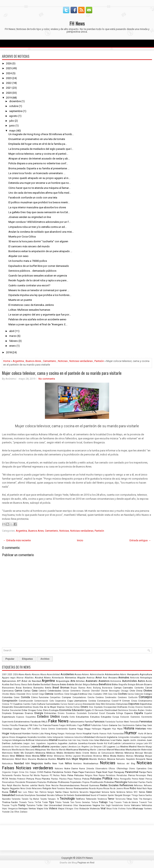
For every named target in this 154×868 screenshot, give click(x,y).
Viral (103, 808)
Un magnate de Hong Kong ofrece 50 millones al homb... (41, 134)
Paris (149, 772)
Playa (70, 779)
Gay (144, 725)
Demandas (111, 704)
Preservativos (8, 782)
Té (58, 799)
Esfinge (120, 713)
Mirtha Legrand (73, 756)
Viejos (61, 808)
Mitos (106, 756)
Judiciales (17, 743)
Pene (95, 775)
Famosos (99, 722)
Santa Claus (62, 792)
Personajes (141, 775)
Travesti (143, 802)
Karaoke (92, 743)
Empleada (7, 713)
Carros (18, 691)
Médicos (51, 753)
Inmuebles (135, 737)
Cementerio (50, 361)
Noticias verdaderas (81, 361)
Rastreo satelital (30, 785)
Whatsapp (138, 808)
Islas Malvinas (102, 740)
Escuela (111, 713)
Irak (70, 740)
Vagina (96, 805)
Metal (12, 756)
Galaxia (113, 725)
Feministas (146, 722)
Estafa (65, 717)
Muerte (61, 759)
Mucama (32, 759)
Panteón (99, 361)
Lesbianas (25, 747)
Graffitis (36, 729)
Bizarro (148, 684)
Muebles (52, 759)
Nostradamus (91, 763)
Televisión (91, 799)
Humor (131, 733)
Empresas (18, 713)
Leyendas (55, 747)
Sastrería (74, 792)
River (126, 788)
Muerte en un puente (20, 300)
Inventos (63, 740)
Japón (126, 740)
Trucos (6, 805)
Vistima (122, 809)
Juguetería (52, 743)
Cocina (131, 694)
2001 (4, 674)
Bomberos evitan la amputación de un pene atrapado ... (40, 251)
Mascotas (120, 750)
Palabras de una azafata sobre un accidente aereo (37, 319)
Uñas (76, 805)
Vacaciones (85, 805)
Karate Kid (102, 743)
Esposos (20, 717)
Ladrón (117, 743)
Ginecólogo (7, 729)
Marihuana (72, 750)
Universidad (55, 805)
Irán (74, 740)
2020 (9, 93)
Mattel (17, 753)
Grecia (44, 729)
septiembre (16, 111)
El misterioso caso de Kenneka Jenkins (31, 305)
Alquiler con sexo (18, 256)
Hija (114, 729)
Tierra (31, 802)
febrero (14, 341)
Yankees (148, 809)
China (139, 691)
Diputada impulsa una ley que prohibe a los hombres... (40, 295)
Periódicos (111, 775)
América (91, 678)
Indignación (58, 737)
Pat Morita (35, 775)
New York (58, 763)
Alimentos (71, 678)
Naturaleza (7, 764)
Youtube (6, 812)
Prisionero (31, 782)
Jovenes (141, 740)
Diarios (61, 707)
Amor (99, 677)
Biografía (123, 685)
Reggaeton (15, 788)
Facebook (36, 722)
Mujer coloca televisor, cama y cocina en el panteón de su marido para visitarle (62, 373)
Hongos (61, 734)
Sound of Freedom (99, 795)
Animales (124, 677)
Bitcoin (140, 684)
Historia (129, 728)
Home (7, 361)
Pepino (102, 775)
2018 (9, 352)
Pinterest (21, 779)
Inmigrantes (124, 737)
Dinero (84, 707)
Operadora (141, 769)
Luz (118, 747)
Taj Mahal (34, 799)
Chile (132, 691)
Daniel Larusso (75, 704)
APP (19, 681)
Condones (122, 697)
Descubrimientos (23, 707)
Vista (115, 809)
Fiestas (6, 725)
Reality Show (44, 785)
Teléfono (80, 799)
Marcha (55, 750)
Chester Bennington (110, 691)
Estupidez (106, 717)
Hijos (120, 729)
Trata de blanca (130, 802)
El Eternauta (98, 710)
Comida (25, 697)
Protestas (109, 782)
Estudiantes (82, 717)
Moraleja (139, 756)
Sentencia (121, 792)
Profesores (64, 782)
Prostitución (97, 782)
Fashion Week (122, 722)
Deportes (134, 704)
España (139, 713)
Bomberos (28, 688)
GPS (29, 729)
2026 (9, 63)
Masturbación (133, 750)
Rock (145, 788)
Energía (39, 713)
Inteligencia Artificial (23, 740)
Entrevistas (50, 713)
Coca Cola (113, 694)
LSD (104, 747)
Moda (113, 756)
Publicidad (133, 782)
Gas (120, 725)
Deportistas (146, 704)
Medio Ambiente (66, 753)
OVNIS (40, 772)
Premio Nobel (138, 779)
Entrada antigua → (140, 540)
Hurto (141, 734)
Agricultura (146, 674)
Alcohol (39, 678)
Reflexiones (126, 785)
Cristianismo (145, 701)
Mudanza (42, 759)
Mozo (24, 759)
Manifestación (18, 750)
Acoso (78, 674)
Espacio (129, 713)
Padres (48, 772)
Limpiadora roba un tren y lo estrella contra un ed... (37, 227)
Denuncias (122, 704)
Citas (90, 694)
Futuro (105, 725)
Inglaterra (112, 737)
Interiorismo (42, 740)
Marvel (110, 750)
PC (51, 775)
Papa (75, 772)
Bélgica (86, 685)
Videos (53, 808)
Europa (116, 717)
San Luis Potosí (26, 792)
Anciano (113, 678)
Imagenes (21, 737)
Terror (111, 799)
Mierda (36, 756)
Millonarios (59, 756)
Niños (68, 763)
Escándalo (82, 713)
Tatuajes (52, 799)
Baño (30, 685)
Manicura (7, 750)
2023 (9, 78)
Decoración (89, 704)
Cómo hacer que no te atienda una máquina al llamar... (39, 188)
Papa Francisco (87, 772)
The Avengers (145, 799)
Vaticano (136, 805)
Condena (100, 697)
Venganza (13, 809)
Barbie (36, 684)
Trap (111, 802)
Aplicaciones (9, 681)
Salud (13, 792)
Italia (119, 740)
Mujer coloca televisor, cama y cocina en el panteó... (38, 154)
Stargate (119, 795)
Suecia (142, 795)
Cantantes (139, 688)
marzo (13, 336)
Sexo (149, 792)
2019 (9, 98)
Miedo (28, 756)
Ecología (54, 710)
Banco (24, 685)
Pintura (30, 779)
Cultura (41, 704)
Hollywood (16, 733)
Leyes (64, 747)
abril (12, 331)
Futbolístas (96, 725)
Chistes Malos (9, 694)
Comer (17, 697)
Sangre (51, 792)
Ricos (106, 788)
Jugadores (41, 743)
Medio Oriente (82, 753)
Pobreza (77, 779)
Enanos (29, 713)
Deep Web (100, 704)
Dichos (77, 707)
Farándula (110, 722)
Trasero (118, 802)
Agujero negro (9, 678)
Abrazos (36, 674)
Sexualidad (8, 795)
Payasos (45, 775)
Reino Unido (26, 788)
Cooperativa (60, 701)
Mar (49, 750)
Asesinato (92, 681)
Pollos (116, 779)
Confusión (133, 697)
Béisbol (79, 685)
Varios (127, 805)
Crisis (134, 701)
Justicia (72, 743)
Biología (132, 685)
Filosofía (14, 725)
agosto (13, 116)
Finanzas (23, 725)
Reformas (138, 785)
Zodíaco (24, 812)
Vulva (129, 809)
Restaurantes (81, 788)
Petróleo (13, 779)
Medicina (40, 753)
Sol (65, 795)
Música (111, 759)
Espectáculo (9, 717)
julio (12, 121)
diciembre (15, 101)
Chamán (86, 691)
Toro (72, 802)
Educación (78, 710)
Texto (135, 799)
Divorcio (139, 707)
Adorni (123, 674)
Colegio (148, 694)
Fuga (80, 725)
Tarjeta (43, 799)
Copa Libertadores (77, 701)
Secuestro (84, 792)
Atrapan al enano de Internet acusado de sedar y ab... (39, 159)
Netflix (48, 763)
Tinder (45, 802)
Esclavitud (93, 713)
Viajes (40, 808)
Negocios (37, 763)
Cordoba (92, 701)
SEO (136, 792)
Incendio (32, 737)
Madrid (133, 747)
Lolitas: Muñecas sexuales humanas (29, 310)
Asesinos (104, 681)
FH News (77, 23)
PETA (5, 779)
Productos (42, 782)
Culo (34, 704)
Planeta (46, 779)
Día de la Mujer (48, 707)
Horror (79, 734)
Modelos (121, 756)
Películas (79, 775)
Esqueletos (31, 717)
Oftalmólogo (122, 769)
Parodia (17, 775)
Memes (119, 753)
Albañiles (29, 678)
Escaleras (71, 713)
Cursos (64, 704)
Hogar (6, 733)
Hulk (109, 734)
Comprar (66, 697)
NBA (27, 764)
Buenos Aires (33, 361)
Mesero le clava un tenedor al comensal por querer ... (39, 290)
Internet (53, 740)
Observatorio (101, 769)
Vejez (5, 809)
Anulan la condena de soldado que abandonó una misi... (41, 232)
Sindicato (20, 795)
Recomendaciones (70, 785)
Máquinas (41, 750)
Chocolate (21, 694)
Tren (150, 802)
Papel (110, 772)
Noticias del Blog (126, 764)
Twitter (39, 805)
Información (101, 737)
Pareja (142, 772)
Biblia (115, 684)
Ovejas (33, 772)
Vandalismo (117, 805)
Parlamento (7, 775)
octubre (14, 106)
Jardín (133, 740)
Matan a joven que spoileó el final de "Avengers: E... (38, 324)
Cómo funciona (40, 697)
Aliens (47, 678)
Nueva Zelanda (87, 769)
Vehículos (147, 805)
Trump (22, 805)
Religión (47, 788)
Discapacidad (110, 707)
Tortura (95, 802)
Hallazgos (97, 729)
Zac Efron (15, 812)
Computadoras (79, 697)
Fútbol (87, 725)
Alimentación (58, 678)
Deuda (36, 707)
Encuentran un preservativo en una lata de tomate (37, 139)
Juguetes (62, 743)
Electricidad (111, 710)
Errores (61, 713)
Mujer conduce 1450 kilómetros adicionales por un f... (39, 222)
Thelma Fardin (10, 802)
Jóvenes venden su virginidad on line (30, 217)
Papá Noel (102, 772)
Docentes (148, 707)
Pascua (25, 775)
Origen (15, 772)
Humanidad (118, 734)
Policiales (96, 779)
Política (107, 779)
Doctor (6, 710)
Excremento (147, 717)
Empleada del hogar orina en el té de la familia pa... (38, 144)
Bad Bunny (15, 685)
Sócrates (51, 795)
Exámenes (135, 717)
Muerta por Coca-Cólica (22, 237)
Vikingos (69, 809)
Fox (40, 725)
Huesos (103, 734)
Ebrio (46, 710)
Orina (22, 772)
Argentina (18, 361)
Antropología (146, 678)
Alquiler (81, 678)
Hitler (149, 729)
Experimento (8, 722)
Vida (46, 809)
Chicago (125, 691)
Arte (73, 681)
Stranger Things (131, 795)
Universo (67, 805)
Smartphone (30, 795)
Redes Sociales (109, 785)
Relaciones (37, 788)
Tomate (66, 802)
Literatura (72, 747)
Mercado (148, 753)
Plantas (55, 779)
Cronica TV (7, 704)
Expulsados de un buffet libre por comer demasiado (39, 266)
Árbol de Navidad (31, 681)
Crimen (126, 701)
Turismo (31, 805)
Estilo (72, 717)
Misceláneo (87, 756)
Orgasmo (6, 772)
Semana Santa (109, 792)
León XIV (148, 743)
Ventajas (23, 808)
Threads (23, 802)
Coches (122, 694)
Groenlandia (62, 729)
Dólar (25, 710)
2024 (9, 73)
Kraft (110, 743)
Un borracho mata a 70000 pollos (28, 261)
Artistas (80, 681)
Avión (149, 681)
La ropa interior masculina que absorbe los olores (37, 207)
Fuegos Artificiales (68, 725)
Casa (35, 691)
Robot (139, 788)
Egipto (88, 710)
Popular (10, 659)
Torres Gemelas (83, 802)
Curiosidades (53, 704)
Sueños (149, 795)
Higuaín (107, 729)
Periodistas (122, 775)
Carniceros (8, 691)
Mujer (75, 759)
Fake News (58, 721)
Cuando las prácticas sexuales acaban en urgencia (38, 276)
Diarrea (69, 707)
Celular (66, 691)
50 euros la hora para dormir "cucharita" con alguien (38, 241)
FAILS (44, 722)
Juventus (83, 743)
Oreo (150, 769)
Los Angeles (83, 747)
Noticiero (59, 769)
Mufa (68, 759)
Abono (21, 674)
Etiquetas (27, 659)
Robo (133, 788)
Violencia (95, 808)
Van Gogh (106, 805)
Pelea (70, 775)
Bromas (65, 688)
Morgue (148, 756)
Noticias (63, 361)
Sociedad (41, 795)
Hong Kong (51, 733)
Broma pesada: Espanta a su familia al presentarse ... (39, 168)
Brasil (56, 688)
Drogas (32, 710)
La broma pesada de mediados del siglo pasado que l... (41, 149)
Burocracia (107, 688)
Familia (89, 722)
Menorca (129, 753)
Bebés (63, 684)
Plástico (63, 779)
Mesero (5, 756)
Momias (130, 756)
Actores (86, 674)
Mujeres (84, 759)
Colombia (7, 697)
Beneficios (105, 684)
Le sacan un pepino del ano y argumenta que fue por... (40, 315)
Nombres (78, 764)
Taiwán (25, 799)
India (50, 737)
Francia (47, 725)
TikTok (38, 802)
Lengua (139, 743)
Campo (118, 688)
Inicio (80, 540)
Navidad (19, 763)
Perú (150, 775)
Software (59, 795)
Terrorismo (120, 799)
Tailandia (16, 799)
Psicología (121, 782)
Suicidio (6, 799)
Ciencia (49, 694)
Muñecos (102, 759)
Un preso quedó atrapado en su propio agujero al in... (39, 178)
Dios (91, 707)
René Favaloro (58, 788)
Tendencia (102, 799)
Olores (132, 769)
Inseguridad (146, 737)
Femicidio (134, 722)
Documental (16, 710)
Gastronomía (128, 725)
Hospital (87, 733)
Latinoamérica (128, 743)
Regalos (6, 788)
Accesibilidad (53, 674)
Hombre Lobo (38, 734)
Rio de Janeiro (117, 788)
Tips (51, 802)
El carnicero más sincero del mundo (29, 246)
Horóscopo (70, 734)
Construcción (26, 701)
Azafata (6, 685)
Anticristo (135, 678)
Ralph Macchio (14, 785)
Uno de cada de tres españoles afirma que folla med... (40, 193)
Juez (33, 743)
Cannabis (128, 688)
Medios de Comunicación (102, 753)
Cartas (27, 691)
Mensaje (139, 753)
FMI (31, 725)
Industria (79, 737)
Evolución (125, 717)
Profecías (52, 782)
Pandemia (58, 772)
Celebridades (54, 691)
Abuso (43, 674)
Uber (46, 805)
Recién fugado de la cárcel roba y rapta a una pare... (38, 280)
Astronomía (116, 681)
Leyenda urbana (40, 746)
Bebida (71, 684)
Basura (55, 684)
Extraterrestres (22, 722)
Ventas (32, 808)
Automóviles (129, 681)
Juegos (26, 743)
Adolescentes (112, 674)
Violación (84, 808)
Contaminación (41, 701)
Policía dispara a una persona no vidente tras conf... (38, 163)
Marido (62, 750)
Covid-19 (116, 701)
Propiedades (76, 782)
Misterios (98, 756)
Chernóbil (95, 691)
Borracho (38, 688)
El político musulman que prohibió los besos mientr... (39, 202)
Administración (97, 674)
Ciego (42, 694)
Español (148, 713)
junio (12, 126)
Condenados (111, 697)
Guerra (72, 729)
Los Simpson (96, 747)
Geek (150, 725)
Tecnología (67, 799)
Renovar (69, 788)
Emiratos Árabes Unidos (140, 710)
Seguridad (95, 792)
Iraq (79, 740)
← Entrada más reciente (17, 540)
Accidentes (67, 674)
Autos (141, 681)
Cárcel (149, 688)
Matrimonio (7, 753)
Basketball (46, 685)
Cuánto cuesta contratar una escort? (29, 285)
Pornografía (125, 779)
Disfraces (122, 707)
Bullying (97, 688)
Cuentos (27, 704)
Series (142, 792)
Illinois (12, 737)
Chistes (148, 691)
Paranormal (132, 772)
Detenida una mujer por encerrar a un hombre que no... (40, 183)
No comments (47, 379)
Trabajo (103, 802)
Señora (129, 792)
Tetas (129, 799)
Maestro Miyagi (145, 747)
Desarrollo (8, 707)
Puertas (142, 782)
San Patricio (41, 792)
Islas (91, 740)
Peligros (89, 775)
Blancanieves (8, 688)
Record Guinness (90, 785)
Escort (102, 713)
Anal (105, 678)
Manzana (30, 750)
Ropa (150, 788)
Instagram (7, 740)
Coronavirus (104, 701)
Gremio (52, 729)
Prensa (149, 779)
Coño (52, 701)
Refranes (148, 785)
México (20, 756)
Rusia (5, 792)
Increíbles (42, 737)
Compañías (55, 697)
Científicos (59, 694)
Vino (76, 809)
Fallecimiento (77, 722)
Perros (132, 775)
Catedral (43, 691)
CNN (105, 694)
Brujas (74, 688)
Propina (86, 782)
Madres (124, 747)
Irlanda (85, 740)
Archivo (45, 659)
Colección (139, 694)
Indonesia (69, 737)
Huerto (95, 734)
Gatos (139, 725)
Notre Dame (71, 768)
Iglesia (5, 737)
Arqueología (63, 681)
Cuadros (18, 704)
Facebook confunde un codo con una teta (33, 198)
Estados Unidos (48, 717)
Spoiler (111, 795)
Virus (109, 808)
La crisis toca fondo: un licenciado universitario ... (37, 173)
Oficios (112, 769)
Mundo (93, 759)
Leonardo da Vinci (11, 747)
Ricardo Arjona (96, 788)
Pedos (64, 775)
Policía (86, 779)
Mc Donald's (28, 753)
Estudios (95, 717)
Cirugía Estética (78, 694)
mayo (12, 131)
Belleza (94, 684)
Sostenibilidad (82, 795)
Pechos (56, 775)
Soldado (71, 795)
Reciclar (55, 785)
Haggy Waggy (84, 729)
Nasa (149, 759)
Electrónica (123, 710)
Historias (141, 729)
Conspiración (10, 701)
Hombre (26, 733)
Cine (67, 694)
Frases (55, 725)
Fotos (36, 725)
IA (145, 734)
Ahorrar (20, 678)
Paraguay (119, 772)
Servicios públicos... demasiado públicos (32, 271)
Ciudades (98, 694)
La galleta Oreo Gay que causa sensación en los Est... (39, 212)
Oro (27, 772)
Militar (50, 756)
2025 (9, 68)
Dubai (40, 710)
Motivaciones (8, 759)
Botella (48, 688)
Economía (65, 710)
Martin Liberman (98, 750)
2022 (9, 83)
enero (13, 346)
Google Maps (20, 729)
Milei (43, 756)
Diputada (98, 707)
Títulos (58, 802)
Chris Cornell (32, 694)
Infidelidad (89, 737)
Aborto (28, 674)
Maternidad (147, 750)
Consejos (145, 697)
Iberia (149, 734)
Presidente (20, 782)
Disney (131, 707)
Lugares (111, 747)
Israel (113, 740)
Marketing (84, 750)
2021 (9, 88)
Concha (91, 697)
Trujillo (14, 805)
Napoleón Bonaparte (136, 759)
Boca (19, 688)
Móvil (18, 759)
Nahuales (121, 759)
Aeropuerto (133, 674)
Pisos (38, 779)
